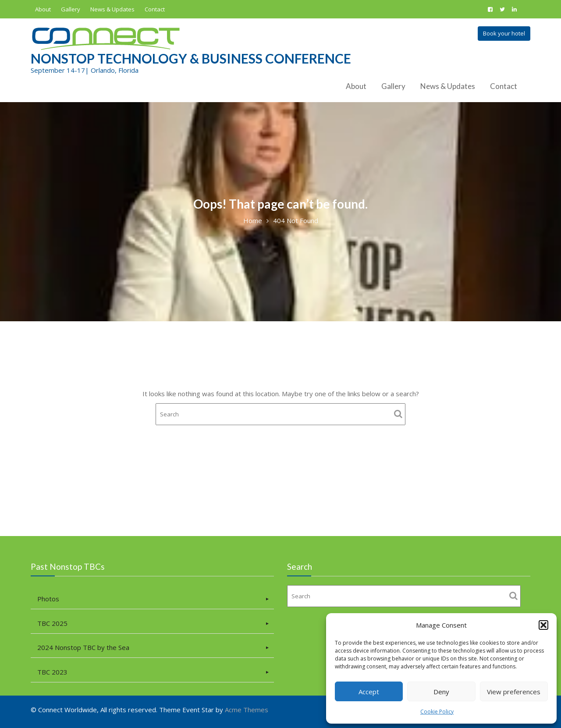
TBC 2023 (54, 671)
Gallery (71, 9)
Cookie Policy (437, 712)
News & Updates (112, 9)
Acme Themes (247, 710)
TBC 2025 (54, 623)
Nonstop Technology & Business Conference (191, 58)
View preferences (514, 692)
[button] (543, 625)
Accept (369, 692)
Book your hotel (504, 33)
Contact (155, 9)
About (43, 9)
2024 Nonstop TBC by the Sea (84, 647)
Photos (50, 599)
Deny (441, 692)
